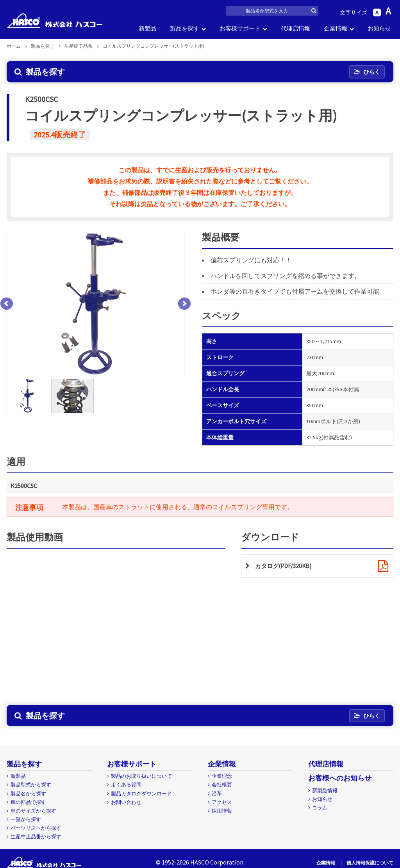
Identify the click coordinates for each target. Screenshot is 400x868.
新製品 (147, 28)
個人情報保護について (370, 863)
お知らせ (379, 28)
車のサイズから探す (33, 811)
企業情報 (336, 28)
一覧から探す (26, 819)
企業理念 (222, 776)
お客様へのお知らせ (340, 778)
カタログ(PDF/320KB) (285, 566)
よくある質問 (126, 785)
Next (184, 304)
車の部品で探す (28, 802)
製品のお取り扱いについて (141, 776)
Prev (7, 304)
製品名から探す (28, 794)
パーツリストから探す (36, 828)
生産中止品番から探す (36, 837)
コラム (320, 808)
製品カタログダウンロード (141, 794)
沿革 (217, 794)
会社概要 (222, 785)
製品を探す (185, 28)
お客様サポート (240, 28)
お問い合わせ (126, 802)
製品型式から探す (31, 785)
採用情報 (222, 811)
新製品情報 (325, 790)
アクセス (222, 802)
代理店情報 (296, 28)
